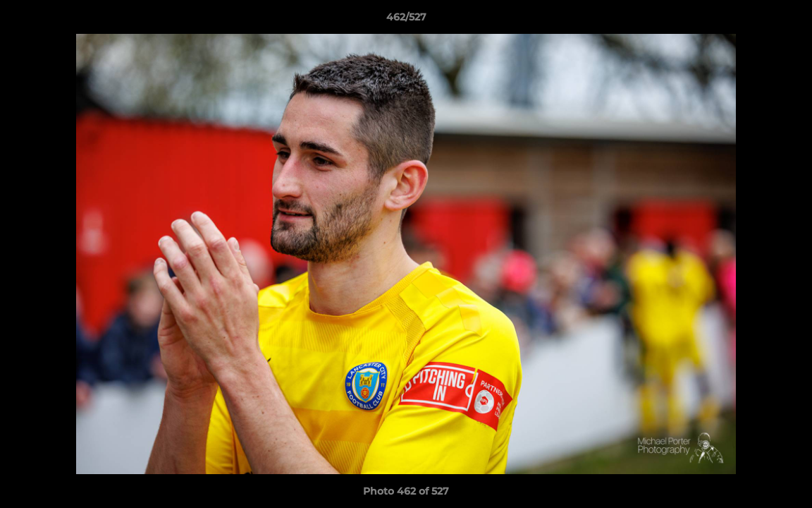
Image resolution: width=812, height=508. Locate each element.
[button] (787, 20)
